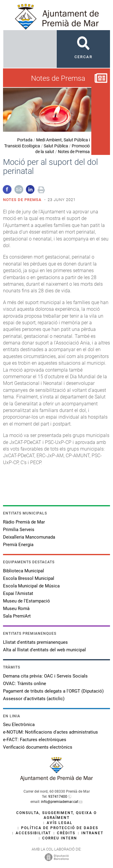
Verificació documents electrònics (38, 747)
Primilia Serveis (19, 530)
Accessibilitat (33, 833)
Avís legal (60, 823)
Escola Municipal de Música (31, 586)
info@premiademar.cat (60, 802)
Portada (25, 140)
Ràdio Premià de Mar (24, 522)
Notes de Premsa (74, 152)
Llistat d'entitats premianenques (35, 642)
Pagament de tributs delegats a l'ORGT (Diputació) (53, 691)
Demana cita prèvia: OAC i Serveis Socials (45, 676)
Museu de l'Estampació (27, 601)
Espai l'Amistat (18, 593)
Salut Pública (56, 146)
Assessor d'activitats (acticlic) (34, 699)
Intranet (92, 833)
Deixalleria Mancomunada (29, 537)
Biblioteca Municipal (24, 571)
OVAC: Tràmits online (25, 684)
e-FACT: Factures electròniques (35, 740)
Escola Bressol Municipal (29, 578)
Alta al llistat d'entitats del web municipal (44, 650)
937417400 (58, 797)
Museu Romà (16, 609)
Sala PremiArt (17, 616)
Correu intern (60, 838)
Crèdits (66, 833)
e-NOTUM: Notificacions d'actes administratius (50, 732)
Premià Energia (18, 545)
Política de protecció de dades (60, 828)
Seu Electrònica (19, 725)
